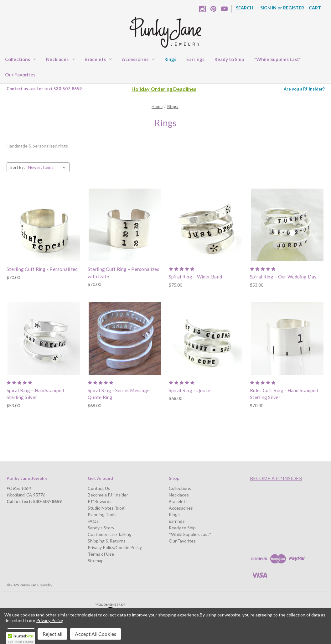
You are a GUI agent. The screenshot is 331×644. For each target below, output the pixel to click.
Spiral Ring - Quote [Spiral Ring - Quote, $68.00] (189, 390)
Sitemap (96, 561)
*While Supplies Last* (278, 59)
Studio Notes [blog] (107, 508)
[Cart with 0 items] (315, 8)
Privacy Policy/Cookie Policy (115, 547)
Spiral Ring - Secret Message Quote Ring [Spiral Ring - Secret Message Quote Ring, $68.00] (119, 394)
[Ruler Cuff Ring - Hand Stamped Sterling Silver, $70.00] (287, 339)
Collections (21, 59)
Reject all (52, 634)
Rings (170, 59)
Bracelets (98, 59)
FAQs (93, 521)
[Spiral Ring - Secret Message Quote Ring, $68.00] (125, 339)
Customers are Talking (110, 534)
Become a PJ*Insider (108, 495)
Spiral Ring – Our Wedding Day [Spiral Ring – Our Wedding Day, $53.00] (283, 277)
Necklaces (60, 59)
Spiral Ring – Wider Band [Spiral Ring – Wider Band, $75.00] (195, 277)
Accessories (138, 59)
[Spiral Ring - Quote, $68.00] (206, 339)
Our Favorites (20, 75)
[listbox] (48, 167)
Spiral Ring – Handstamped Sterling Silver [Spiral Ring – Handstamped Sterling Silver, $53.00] (35, 394)
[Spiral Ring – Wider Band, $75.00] (206, 225)
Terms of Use (101, 554)
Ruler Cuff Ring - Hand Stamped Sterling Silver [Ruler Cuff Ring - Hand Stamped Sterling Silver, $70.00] (284, 394)
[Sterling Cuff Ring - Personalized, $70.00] (44, 225)
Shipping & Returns (107, 541)
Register (294, 8)
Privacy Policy (49, 620)
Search (245, 8)
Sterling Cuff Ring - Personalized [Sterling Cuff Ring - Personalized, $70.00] (42, 269)
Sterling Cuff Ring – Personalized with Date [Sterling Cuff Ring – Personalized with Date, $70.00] (124, 273)
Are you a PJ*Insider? (304, 89)
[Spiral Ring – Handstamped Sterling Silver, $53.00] (44, 339)
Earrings (195, 59)
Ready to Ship (229, 59)
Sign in (268, 8)
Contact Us (99, 488)
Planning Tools (102, 514)
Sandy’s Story (101, 528)
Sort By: (18, 167)
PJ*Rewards (100, 501)
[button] (21, 638)
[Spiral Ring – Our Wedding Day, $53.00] (287, 225)
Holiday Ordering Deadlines (164, 89)
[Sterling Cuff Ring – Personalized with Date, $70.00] (125, 225)
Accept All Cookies (96, 634)
